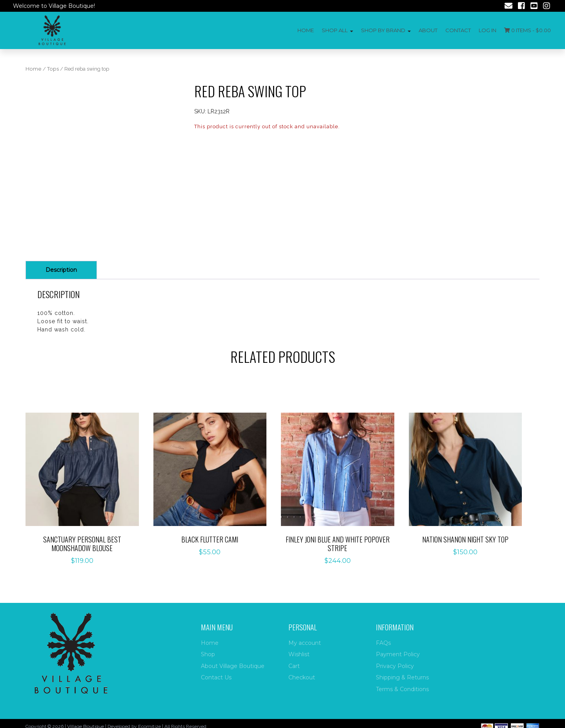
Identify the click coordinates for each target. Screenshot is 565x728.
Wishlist (299, 654)
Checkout (302, 677)
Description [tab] (61, 270)
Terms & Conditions (402, 689)
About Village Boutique (233, 666)
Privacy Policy (395, 666)
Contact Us (216, 677)
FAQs (383, 643)
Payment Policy (398, 654)
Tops (53, 69)
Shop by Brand (383, 30)
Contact (458, 30)
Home (306, 30)
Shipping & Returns (402, 677)
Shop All (335, 30)
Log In (488, 30)
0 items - (528, 30)
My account (305, 643)
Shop (208, 654)
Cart (294, 666)
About (428, 30)
